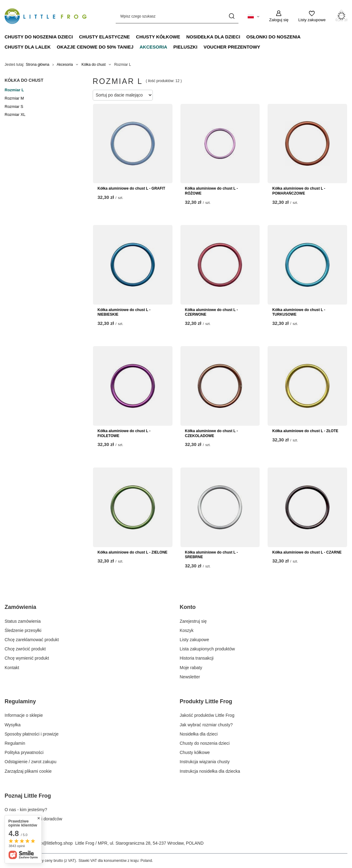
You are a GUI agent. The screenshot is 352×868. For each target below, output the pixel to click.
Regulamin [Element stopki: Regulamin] (15, 743)
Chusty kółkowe (158, 37)
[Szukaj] (232, 16)
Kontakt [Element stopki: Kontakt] (12, 668)
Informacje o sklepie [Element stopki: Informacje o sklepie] (24, 715)
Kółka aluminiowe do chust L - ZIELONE (133, 552)
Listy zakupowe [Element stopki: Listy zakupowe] (195, 640)
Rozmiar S (14, 107)
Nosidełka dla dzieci (213, 37)
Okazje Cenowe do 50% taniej (95, 47)
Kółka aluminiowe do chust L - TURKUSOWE (299, 312)
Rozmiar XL (15, 114)
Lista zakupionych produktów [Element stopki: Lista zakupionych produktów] (207, 649)
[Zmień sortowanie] (123, 95)
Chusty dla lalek (28, 47)
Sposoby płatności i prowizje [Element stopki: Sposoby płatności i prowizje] (32, 734)
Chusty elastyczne (105, 37)
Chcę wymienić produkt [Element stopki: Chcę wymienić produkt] (27, 658)
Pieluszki (185, 47)
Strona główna (38, 65)
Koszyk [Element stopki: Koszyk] (187, 630)
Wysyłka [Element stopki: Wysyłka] (13, 725)
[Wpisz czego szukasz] (177, 16)
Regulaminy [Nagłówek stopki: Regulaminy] (20, 701)
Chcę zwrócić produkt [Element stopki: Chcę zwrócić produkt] (25, 649)
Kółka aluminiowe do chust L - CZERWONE (211, 312)
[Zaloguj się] (279, 16)
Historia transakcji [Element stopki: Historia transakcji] (197, 658)
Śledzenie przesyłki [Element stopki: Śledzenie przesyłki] (23, 630)
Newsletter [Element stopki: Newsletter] (190, 677)
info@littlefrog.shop (54, 843)
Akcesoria (153, 47)
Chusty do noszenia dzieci (39, 37)
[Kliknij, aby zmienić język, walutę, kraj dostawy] (253, 16)
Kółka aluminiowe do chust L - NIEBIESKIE (124, 312)
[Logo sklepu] (46, 16)
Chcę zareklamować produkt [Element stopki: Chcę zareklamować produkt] (32, 640)
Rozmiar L (14, 90)
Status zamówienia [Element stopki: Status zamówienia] (23, 621)
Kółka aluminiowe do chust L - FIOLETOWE (124, 433)
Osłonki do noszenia (274, 37)
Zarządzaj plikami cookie (28, 771)
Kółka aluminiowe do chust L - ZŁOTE (305, 431)
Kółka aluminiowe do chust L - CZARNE (307, 552)
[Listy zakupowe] (312, 16)
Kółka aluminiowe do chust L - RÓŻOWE (211, 191)
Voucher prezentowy (232, 47)
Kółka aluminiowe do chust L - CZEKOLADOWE (211, 433)
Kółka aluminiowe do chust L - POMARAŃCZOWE (299, 191)
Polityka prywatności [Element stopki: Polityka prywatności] (24, 752)
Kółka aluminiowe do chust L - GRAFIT (131, 188)
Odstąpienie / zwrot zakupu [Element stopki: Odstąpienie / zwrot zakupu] (31, 762)
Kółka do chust (93, 65)
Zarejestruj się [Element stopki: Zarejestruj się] (193, 621)
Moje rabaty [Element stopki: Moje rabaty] (191, 668)
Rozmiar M (14, 98)
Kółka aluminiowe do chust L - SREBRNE (211, 555)
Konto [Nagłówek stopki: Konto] (188, 607)
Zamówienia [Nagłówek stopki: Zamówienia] (20, 607)
